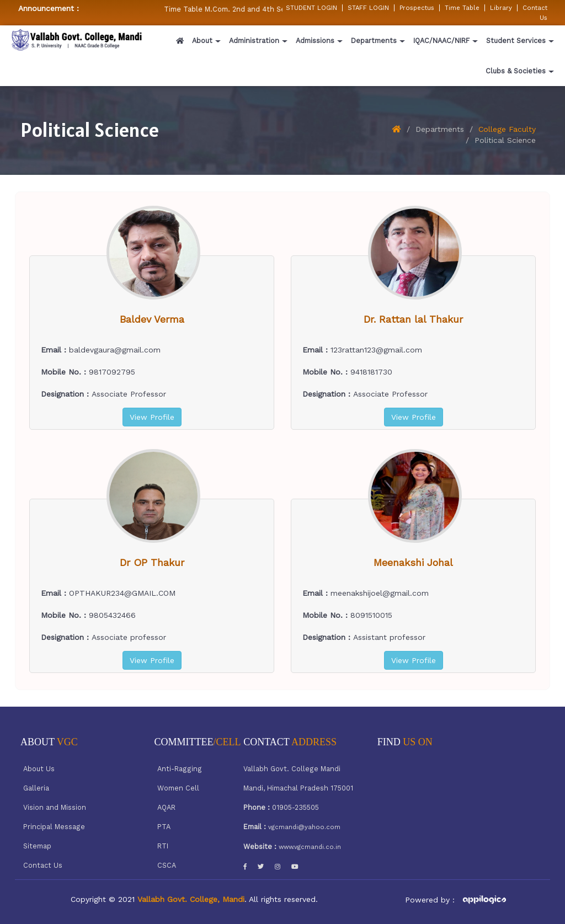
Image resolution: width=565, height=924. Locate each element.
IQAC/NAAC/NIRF (441, 41)
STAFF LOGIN (368, 8)
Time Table (462, 8)
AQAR (166, 807)
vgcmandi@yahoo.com (304, 827)
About (202, 41)
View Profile (152, 417)
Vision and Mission (55, 807)
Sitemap (37, 846)
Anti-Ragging (180, 769)
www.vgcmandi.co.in (310, 847)
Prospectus (417, 8)
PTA (164, 827)
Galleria (36, 788)
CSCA (167, 865)
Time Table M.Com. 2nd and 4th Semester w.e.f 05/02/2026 (271, 9)
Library (501, 8)
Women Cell (178, 788)
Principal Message (54, 827)
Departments (374, 41)
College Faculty (507, 129)
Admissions (315, 41)
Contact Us (43, 865)
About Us (39, 769)
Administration (254, 41)
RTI (163, 846)
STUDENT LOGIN (311, 8)
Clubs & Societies (516, 71)
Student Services (516, 41)
